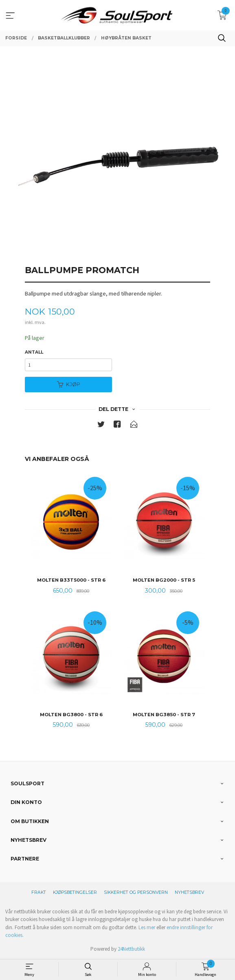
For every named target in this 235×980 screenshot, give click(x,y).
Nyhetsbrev (189, 892)
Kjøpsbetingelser (75, 892)
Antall (34, 352)
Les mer (147, 927)
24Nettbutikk (131, 949)
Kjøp (69, 384)
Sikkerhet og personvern (136, 892)
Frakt (39, 892)
